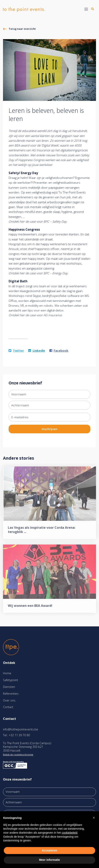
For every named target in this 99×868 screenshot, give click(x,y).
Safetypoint (11, 680)
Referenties (11, 694)
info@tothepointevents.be (21, 729)
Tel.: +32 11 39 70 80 (16, 735)
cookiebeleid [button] (70, 833)
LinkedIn (37, 350)
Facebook (59, 350)
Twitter (16, 350)
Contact (8, 707)
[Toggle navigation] (86, 9)
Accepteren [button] (49, 850)
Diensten (9, 687)
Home (7, 673)
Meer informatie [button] (49, 860)
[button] (94, 818)
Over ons (9, 700)
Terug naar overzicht (22, 29)
